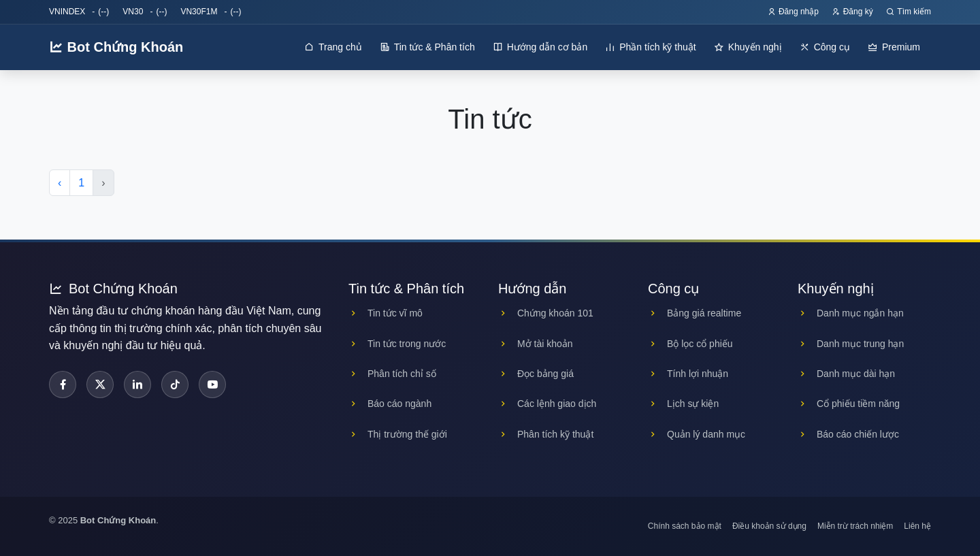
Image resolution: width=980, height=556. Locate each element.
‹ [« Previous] (60, 183)
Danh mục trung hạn (851, 344)
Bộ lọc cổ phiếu (690, 344)
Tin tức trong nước (397, 344)
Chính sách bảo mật (685, 526)
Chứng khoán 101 (546, 313)
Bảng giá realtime (695, 313)
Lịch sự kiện (683, 404)
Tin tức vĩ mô (386, 313)
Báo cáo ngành (390, 404)
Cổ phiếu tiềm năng (849, 404)
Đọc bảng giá (536, 374)
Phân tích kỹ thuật (546, 434)
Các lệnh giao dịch (547, 404)
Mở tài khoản (536, 344)
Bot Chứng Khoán (116, 47)
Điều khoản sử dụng (769, 526)
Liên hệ (917, 526)
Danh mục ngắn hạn (851, 313)
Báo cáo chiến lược (848, 434)
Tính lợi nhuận (688, 374)
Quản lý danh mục (697, 434)
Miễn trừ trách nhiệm (855, 526)
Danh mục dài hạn (846, 374)
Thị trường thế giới (398, 434)
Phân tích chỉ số (392, 374)
